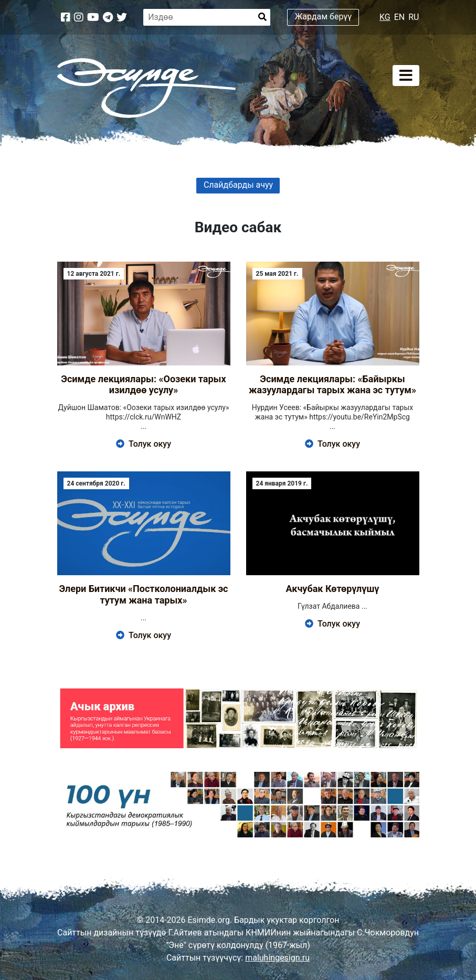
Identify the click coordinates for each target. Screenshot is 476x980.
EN (400, 17)
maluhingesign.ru (277, 958)
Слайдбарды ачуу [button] (238, 185)
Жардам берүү (324, 17)
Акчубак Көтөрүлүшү (332, 589)
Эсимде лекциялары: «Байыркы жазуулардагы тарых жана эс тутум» (332, 385)
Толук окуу (144, 444)
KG (385, 17)
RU (414, 17)
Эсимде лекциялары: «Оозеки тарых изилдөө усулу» (143, 385)
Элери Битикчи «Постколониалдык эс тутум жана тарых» (144, 594)
